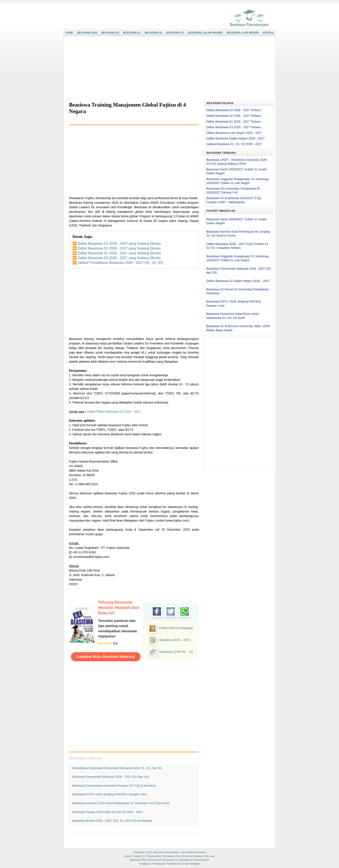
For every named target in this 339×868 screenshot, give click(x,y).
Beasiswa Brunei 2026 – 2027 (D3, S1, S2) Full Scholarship (112, 821)
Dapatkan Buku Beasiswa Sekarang (106, 657)
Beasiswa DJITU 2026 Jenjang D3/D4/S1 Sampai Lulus (110, 794)
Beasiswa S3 (202, 860)
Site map (210, 856)
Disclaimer (169, 856)
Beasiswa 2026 (138, 860)
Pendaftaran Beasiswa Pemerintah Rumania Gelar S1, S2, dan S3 (117, 768)
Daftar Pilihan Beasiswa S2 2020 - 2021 (114, 412)
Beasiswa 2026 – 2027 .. (176, 640)
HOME (69, 33)
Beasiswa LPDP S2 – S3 (176, 652)
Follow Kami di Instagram (176, 628)
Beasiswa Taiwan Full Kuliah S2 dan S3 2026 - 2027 (108, 812)
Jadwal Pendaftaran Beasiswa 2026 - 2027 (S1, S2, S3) (120, 263)
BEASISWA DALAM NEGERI (205, 33)
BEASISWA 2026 (87, 33)
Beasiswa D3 (155, 860)
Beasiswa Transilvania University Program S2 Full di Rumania (114, 786)
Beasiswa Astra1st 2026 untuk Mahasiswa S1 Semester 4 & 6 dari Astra (121, 803)
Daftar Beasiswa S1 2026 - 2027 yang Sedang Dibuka (119, 248)
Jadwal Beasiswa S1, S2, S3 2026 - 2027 (234, 144)
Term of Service (184, 856)
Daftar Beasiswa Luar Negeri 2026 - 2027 (234, 133)
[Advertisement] (168, 69)
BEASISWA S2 (154, 33)
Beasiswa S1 (171, 860)
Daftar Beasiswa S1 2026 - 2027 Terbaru (234, 122)
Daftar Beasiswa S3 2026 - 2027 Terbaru (234, 110)
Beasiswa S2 (187, 860)
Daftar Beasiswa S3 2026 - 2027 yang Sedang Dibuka (119, 258)
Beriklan (199, 856)
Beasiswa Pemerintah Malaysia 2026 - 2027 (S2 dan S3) (110, 777)
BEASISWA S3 (175, 33)
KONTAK (268, 33)
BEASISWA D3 (110, 33)
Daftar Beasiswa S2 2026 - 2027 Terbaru (234, 116)
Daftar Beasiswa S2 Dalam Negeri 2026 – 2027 (238, 281)
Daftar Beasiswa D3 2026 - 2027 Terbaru (234, 127)
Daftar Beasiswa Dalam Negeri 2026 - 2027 (235, 138)
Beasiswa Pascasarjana (166, 852)
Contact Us (139, 856)
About (128, 856)
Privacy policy (154, 856)
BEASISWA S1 (132, 33)
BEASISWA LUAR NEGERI (243, 33)
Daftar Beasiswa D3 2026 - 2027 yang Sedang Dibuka (119, 244)
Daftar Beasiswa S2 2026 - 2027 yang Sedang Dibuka (119, 253)
